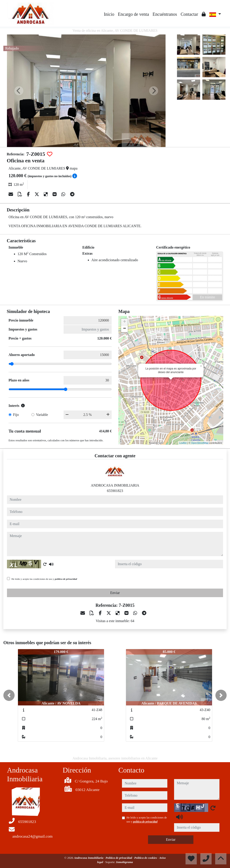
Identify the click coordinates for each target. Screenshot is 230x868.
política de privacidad (66, 579)
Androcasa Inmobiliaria (89, 858)
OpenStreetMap (200, 443)
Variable (42, 415)
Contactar (189, 14)
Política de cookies (146, 858)
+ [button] (125, 322)
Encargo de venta (133, 14)
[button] (9, 695)
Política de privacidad (119, 858)
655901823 (115, 491)
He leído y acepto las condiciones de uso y (44, 579)
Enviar (115, 593)
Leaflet (183, 443)
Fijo (16, 415)
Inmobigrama (125, 862)
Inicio (109, 14)
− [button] (125, 329)
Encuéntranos (165, 14)
